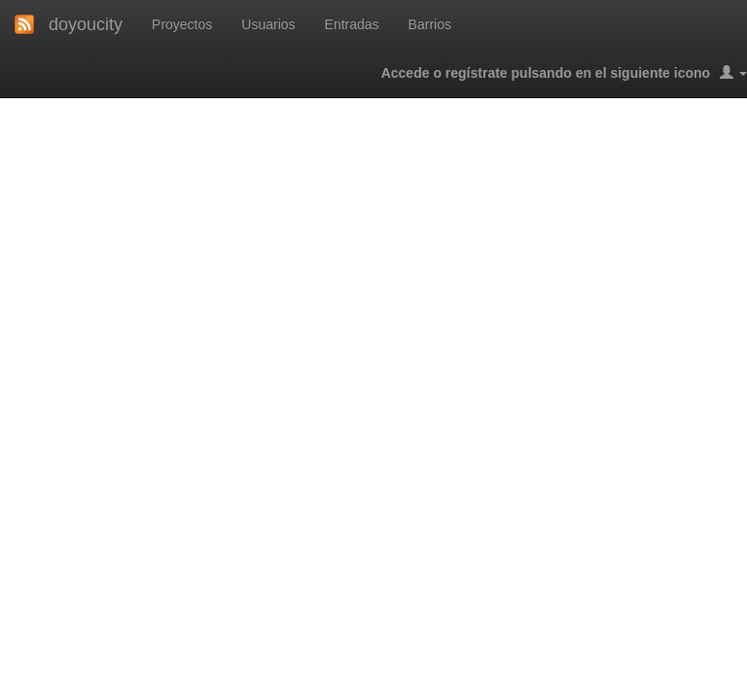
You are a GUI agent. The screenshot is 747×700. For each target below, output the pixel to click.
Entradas (352, 24)
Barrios (430, 24)
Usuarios (268, 24)
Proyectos (182, 24)
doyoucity (86, 24)
